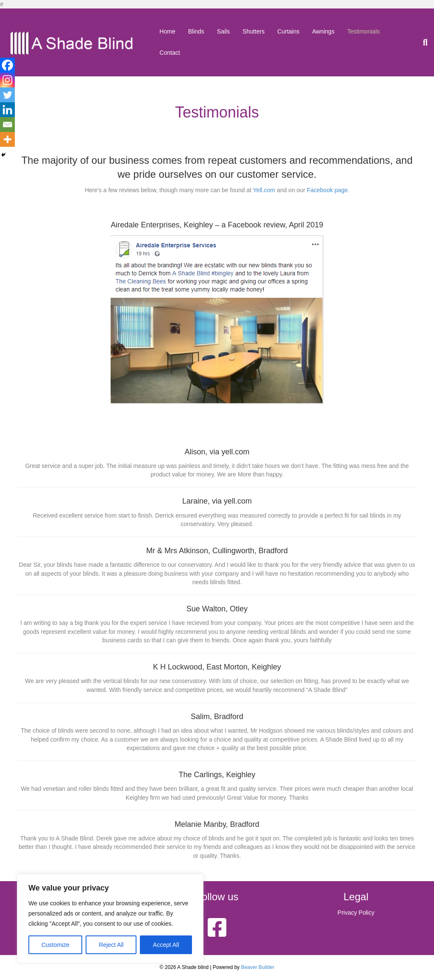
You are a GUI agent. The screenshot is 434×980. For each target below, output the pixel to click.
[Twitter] (7, 95)
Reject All (111, 945)
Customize (56, 945)
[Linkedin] (7, 110)
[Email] (7, 125)
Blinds (196, 31)
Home (167, 31)
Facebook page (327, 190)
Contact (170, 53)
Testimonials (363, 31)
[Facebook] (7, 65)
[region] (110, 918)
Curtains (288, 31)
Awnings (323, 31)
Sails (223, 31)
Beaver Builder (258, 967)
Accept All (166, 945)
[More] (7, 139)
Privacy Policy (356, 913)
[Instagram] (7, 80)
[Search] (422, 42)
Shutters (253, 31)
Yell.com (264, 190)
